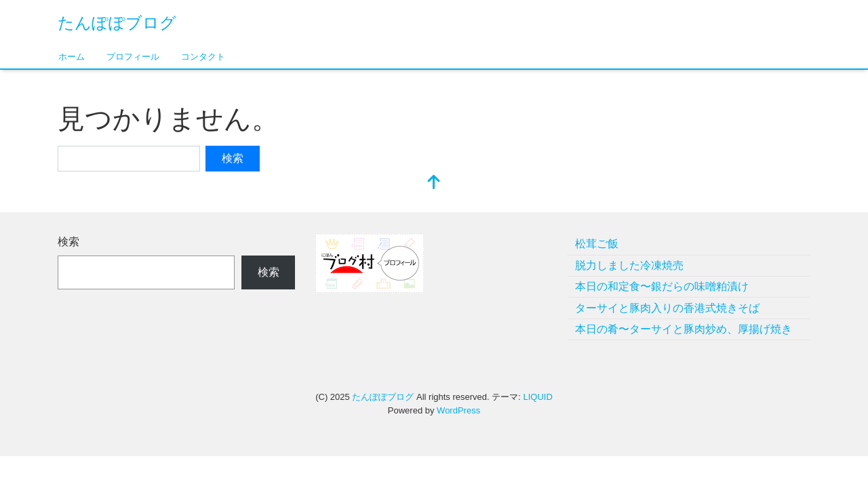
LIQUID (537, 397)
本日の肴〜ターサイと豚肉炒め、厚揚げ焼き (684, 329)
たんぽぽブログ (117, 23)
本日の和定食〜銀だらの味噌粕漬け (662, 286)
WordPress (458, 410)
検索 (68, 242)
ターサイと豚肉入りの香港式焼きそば (667, 308)
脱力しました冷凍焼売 (629, 265)
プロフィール (133, 57)
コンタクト (203, 57)
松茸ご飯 (597, 244)
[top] (434, 183)
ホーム (72, 57)
